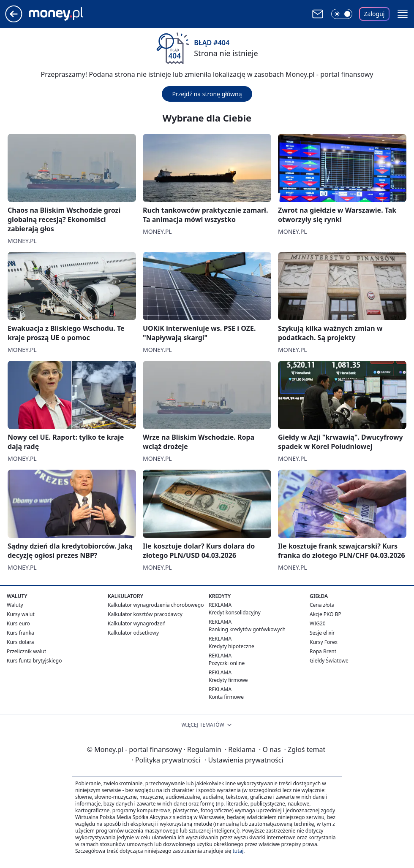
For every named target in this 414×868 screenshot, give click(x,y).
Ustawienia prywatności (244, 760)
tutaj (238, 851)
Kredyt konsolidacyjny (235, 612)
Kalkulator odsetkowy (133, 633)
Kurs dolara (20, 642)
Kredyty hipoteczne (232, 646)
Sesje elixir (322, 633)
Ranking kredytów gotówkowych (247, 629)
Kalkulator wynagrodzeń (137, 623)
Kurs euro (18, 623)
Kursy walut (21, 614)
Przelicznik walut (26, 651)
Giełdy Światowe (329, 661)
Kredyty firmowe (228, 680)
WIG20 (318, 623)
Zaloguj (375, 14)
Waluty (15, 605)
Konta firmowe (226, 697)
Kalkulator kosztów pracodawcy (145, 614)
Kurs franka (20, 633)
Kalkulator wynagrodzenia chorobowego (156, 605)
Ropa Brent (323, 651)
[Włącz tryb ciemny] (342, 14)
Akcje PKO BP (325, 614)
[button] (403, 14)
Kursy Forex (324, 642)
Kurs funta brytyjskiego (34, 661)
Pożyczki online (227, 663)
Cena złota (322, 605)
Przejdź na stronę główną (207, 94)
